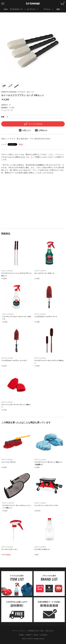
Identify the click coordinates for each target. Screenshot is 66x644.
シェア (4, 144)
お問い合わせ (50, 631)
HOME (21, 635)
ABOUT (29, 635)
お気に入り (25, 130)
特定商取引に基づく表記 (36, 631)
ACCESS (44, 635)
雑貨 (58, 9)
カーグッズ (31, 9)
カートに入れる (33, 124)
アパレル (47, 9)
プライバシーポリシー (19, 631)
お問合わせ (41, 130)
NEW (6, 9)
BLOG (36, 635)
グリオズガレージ (16, 9)
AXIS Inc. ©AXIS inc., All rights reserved (33, 639)
